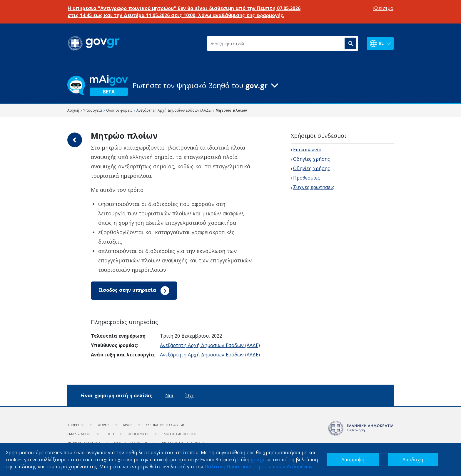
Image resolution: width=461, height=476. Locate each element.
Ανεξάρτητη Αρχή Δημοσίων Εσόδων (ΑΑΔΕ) (210, 345)
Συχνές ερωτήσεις (314, 187)
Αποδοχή (413, 460)
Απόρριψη (353, 460)
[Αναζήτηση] (350, 43)
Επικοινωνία (307, 150)
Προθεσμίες (307, 178)
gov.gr (258, 460)
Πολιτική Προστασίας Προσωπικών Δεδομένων (259, 467)
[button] (230, 86)
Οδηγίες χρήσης (311, 159)
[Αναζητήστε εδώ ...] (275, 43)
